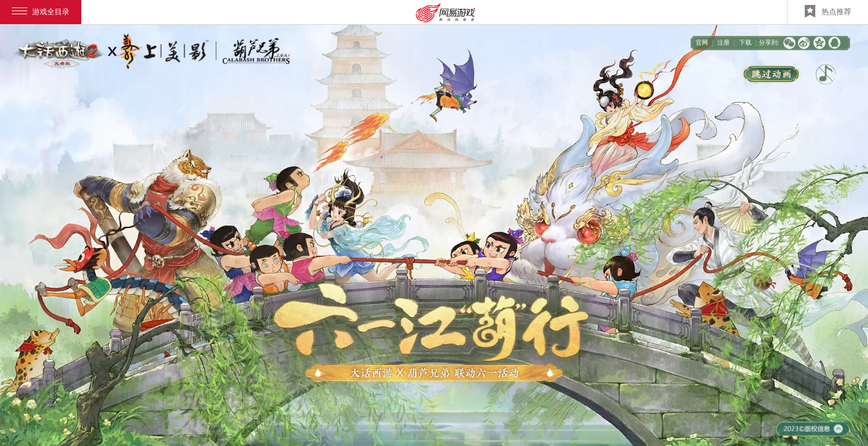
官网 (702, 42)
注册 (724, 42)
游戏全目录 (41, 12)
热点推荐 (828, 11)
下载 (745, 42)
